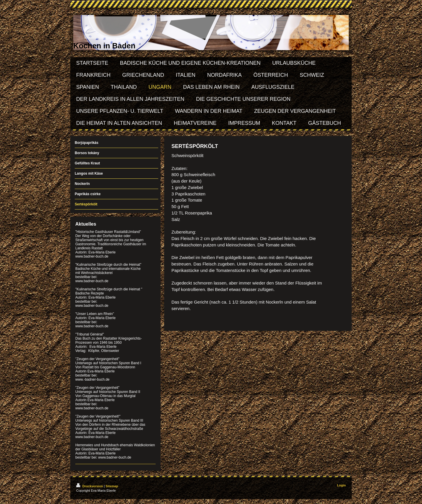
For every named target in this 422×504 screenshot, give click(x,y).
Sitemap (112, 486)
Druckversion (90, 486)
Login (341, 485)
